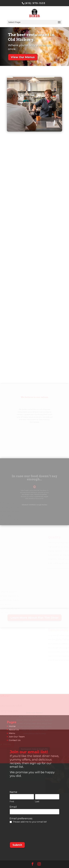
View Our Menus (23, 57)
